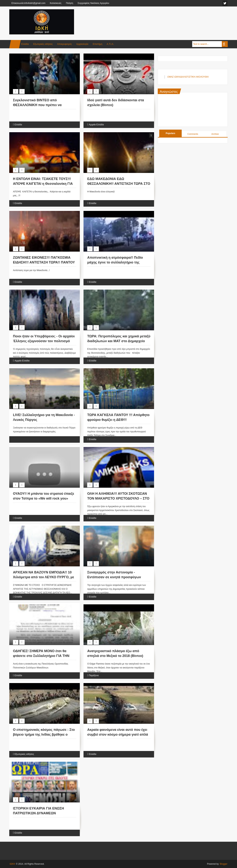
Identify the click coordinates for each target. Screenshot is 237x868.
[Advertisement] (160, 18)
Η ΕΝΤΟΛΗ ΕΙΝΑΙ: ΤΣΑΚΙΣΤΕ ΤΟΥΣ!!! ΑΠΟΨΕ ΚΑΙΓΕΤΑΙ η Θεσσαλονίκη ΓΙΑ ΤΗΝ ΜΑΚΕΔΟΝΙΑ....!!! (43, 183)
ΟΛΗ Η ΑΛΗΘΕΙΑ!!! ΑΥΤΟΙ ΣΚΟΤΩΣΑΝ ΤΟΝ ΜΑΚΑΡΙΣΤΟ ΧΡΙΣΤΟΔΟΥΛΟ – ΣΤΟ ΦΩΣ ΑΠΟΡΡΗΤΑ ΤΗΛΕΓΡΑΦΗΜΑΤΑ (118, 498)
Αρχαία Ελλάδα (96, 125)
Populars (170, 133)
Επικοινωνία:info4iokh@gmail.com (28, 3)
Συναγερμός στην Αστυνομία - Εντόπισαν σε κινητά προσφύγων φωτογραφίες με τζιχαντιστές (114, 577)
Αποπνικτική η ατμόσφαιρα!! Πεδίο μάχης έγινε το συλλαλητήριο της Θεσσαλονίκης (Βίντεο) (115, 262)
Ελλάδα (25, 44)
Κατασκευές (56, 3)
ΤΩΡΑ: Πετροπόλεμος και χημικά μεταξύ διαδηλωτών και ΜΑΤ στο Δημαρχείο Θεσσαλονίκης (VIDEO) (119, 341)
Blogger (224, 864)
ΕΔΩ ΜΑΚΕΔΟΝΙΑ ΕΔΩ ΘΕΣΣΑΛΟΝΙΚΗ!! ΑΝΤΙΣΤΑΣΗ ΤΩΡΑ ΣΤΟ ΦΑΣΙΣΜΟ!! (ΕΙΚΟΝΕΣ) (119, 183)
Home (15, 44)
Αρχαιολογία (82, 44)
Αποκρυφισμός (65, 44)
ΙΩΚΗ (12, 864)
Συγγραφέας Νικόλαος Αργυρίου (93, 3)
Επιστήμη (97, 44)
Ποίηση (70, 3)
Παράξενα (94, 675)
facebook (225, 3)
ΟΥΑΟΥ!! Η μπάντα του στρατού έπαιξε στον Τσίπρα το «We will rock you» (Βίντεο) (44, 498)
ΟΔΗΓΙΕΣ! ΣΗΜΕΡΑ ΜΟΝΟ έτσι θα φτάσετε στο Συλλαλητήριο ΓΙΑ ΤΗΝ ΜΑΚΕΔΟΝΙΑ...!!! (41, 656)
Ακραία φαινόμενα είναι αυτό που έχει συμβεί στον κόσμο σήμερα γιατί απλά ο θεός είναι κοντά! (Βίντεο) (118, 734)
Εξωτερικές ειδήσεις (43, 44)
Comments (193, 134)
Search (225, 44)
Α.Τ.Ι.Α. (110, 44)
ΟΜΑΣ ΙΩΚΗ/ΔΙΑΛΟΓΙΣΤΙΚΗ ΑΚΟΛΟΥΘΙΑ (188, 77)
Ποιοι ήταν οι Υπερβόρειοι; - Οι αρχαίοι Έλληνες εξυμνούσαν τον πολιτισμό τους (44, 341)
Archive (215, 134)
